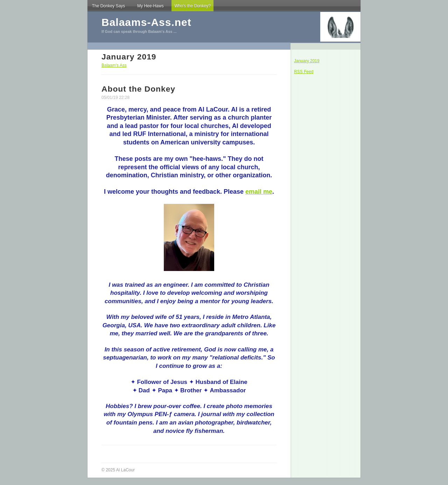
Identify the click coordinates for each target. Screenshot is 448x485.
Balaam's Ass (114, 65)
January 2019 (307, 61)
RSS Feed (304, 72)
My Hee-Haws (150, 6)
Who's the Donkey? (192, 6)
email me (259, 192)
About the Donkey (138, 89)
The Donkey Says (109, 6)
